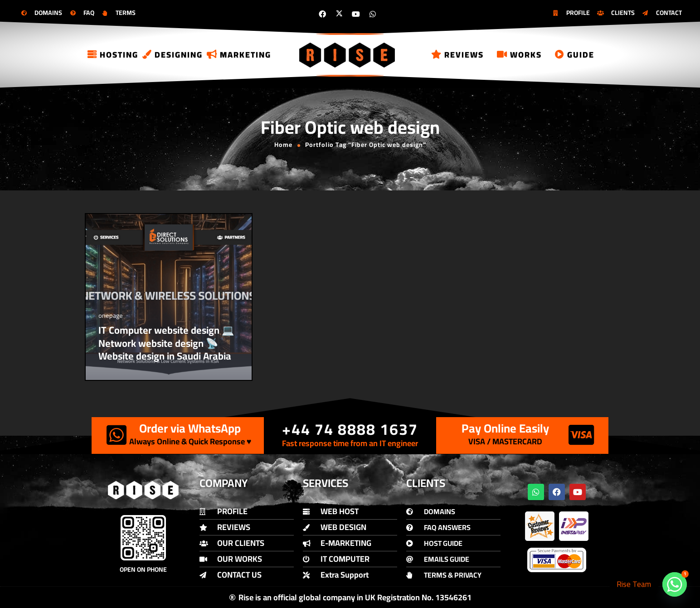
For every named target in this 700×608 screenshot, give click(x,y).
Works (519, 55)
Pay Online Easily (505, 428)
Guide (575, 55)
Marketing (239, 55)
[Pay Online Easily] (581, 435)
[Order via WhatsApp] (117, 435)
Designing (173, 55)
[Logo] (348, 55)
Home (283, 145)
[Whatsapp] (675, 584)
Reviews (457, 55)
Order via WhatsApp (190, 428)
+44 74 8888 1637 (350, 429)
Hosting (113, 55)
